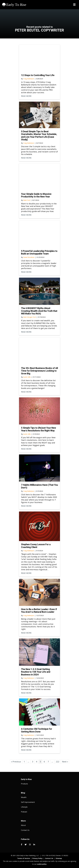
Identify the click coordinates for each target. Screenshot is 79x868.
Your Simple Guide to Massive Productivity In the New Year (36, 195)
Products (24, 784)
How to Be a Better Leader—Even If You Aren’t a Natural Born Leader (39, 611)
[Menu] (74, 5)
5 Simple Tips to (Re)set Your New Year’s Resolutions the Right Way (39, 429)
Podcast (24, 812)
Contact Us (25, 830)
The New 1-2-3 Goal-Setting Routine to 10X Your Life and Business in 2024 (36, 672)
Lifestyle (24, 807)
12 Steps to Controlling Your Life (38, 75)
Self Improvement (28, 802)
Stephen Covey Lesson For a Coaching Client (36, 546)
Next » (65, 762)
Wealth (24, 797)
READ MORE (26, 96)
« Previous (16, 762)
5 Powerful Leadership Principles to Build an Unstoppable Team (39, 252)
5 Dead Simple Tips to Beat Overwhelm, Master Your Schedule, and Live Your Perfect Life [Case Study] (39, 135)
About (23, 825)
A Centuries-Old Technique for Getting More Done (37, 730)
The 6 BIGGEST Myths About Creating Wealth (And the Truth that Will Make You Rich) (39, 311)
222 (58, 762)
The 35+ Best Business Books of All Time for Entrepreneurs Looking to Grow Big (39, 371)
